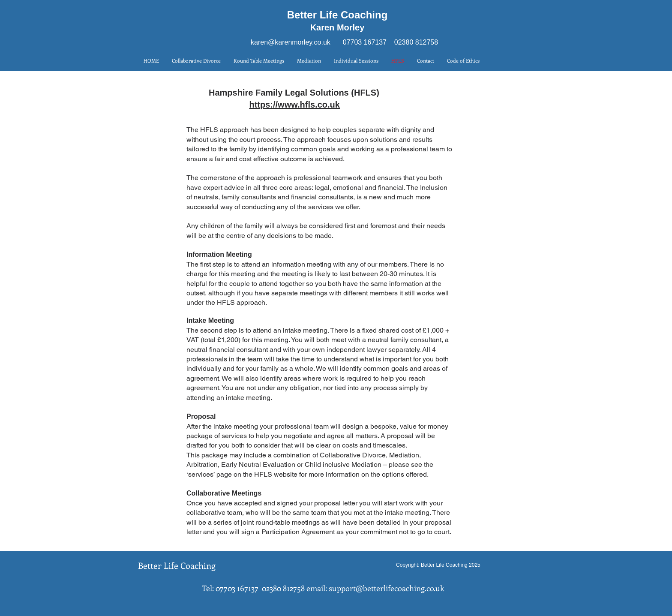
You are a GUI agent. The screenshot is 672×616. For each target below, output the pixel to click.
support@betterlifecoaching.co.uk (386, 588)
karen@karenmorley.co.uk (291, 42)
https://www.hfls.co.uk (294, 105)
